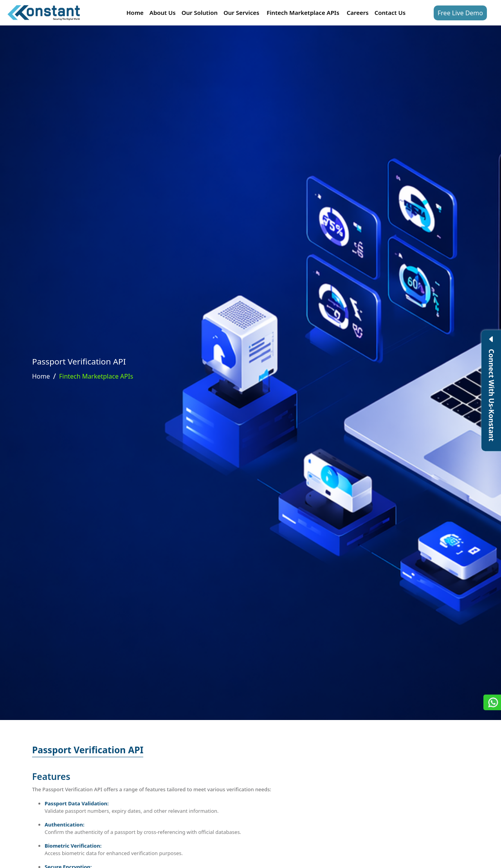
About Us (163, 13)
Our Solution (200, 13)
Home (135, 13)
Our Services (241, 13)
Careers (358, 13)
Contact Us (390, 13)
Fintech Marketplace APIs (303, 13)
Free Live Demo (460, 13)
